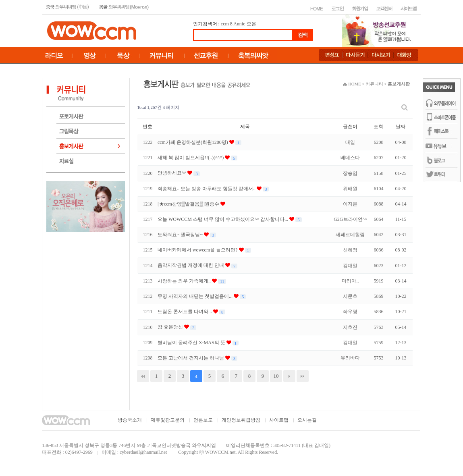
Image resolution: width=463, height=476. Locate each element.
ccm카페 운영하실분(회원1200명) (193, 142)
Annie (239, 24)
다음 (289, 376)
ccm (225, 24)
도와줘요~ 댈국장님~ (181, 235)
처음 (143, 376)
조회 (378, 127)
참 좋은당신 (171, 327)
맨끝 (303, 376)
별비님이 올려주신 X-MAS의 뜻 (192, 343)
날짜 (401, 127)
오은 (251, 24)
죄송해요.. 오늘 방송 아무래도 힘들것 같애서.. (207, 189)
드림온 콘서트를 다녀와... (185, 312)
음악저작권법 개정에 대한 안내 (191, 265)
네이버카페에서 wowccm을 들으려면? (198, 250)
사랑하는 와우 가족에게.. (185, 281)
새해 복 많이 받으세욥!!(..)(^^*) (191, 158)
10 (276, 376)
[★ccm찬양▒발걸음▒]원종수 (189, 204)
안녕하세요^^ (172, 173)
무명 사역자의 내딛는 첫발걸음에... (196, 296)
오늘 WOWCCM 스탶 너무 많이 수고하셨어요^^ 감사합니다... (223, 219)
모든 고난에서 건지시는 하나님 (191, 358)
